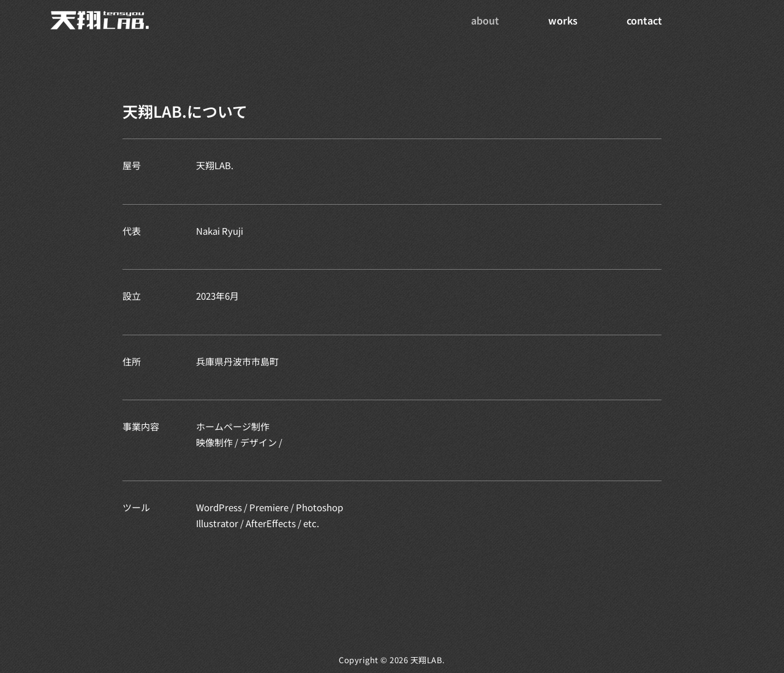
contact (644, 20)
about (485, 20)
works (563, 20)
